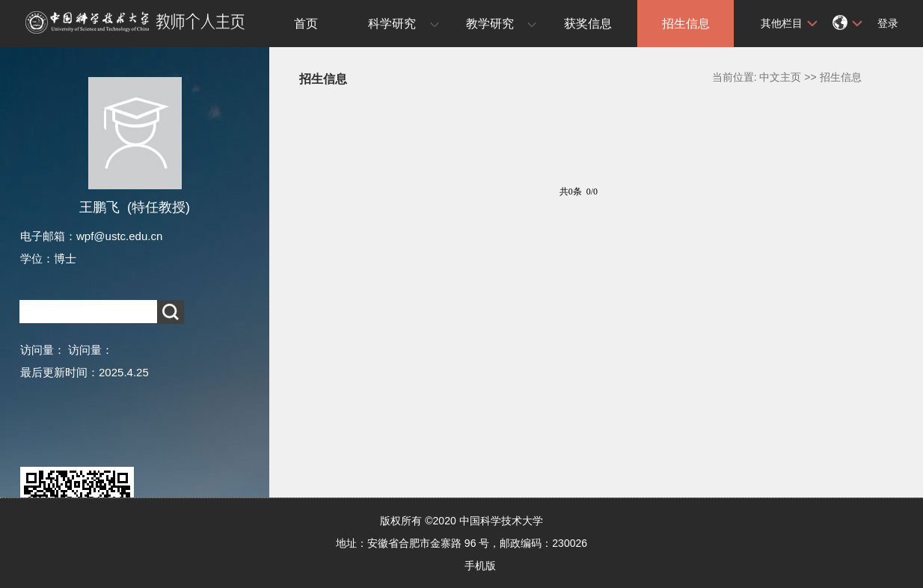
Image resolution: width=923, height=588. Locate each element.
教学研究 (490, 24)
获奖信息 (588, 24)
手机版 (480, 566)
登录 (888, 23)
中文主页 (780, 77)
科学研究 (392, 24)
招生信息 (686, 24)
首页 (306, 24)
